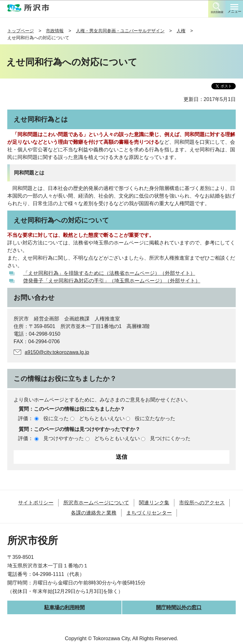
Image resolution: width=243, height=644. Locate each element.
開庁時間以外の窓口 (179, 607)
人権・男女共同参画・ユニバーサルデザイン (120, 31)
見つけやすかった (64, 438)
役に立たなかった (155, 418)
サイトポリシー (36, 503)
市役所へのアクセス (202, 503)
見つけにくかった (170, 438)
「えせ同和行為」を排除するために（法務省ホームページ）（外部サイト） (109, 273)
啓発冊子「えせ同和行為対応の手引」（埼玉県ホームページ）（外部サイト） (112, 281)
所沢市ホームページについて (96, 503)
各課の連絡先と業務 (94, 513)
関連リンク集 (154, 503)
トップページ (21, 31)
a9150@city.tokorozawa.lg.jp (57, 352)
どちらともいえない (102, 418)
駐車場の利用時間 (65, 607)
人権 (181, 31)
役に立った (56, 418)
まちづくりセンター (149, 513)
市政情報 (55, 31)
